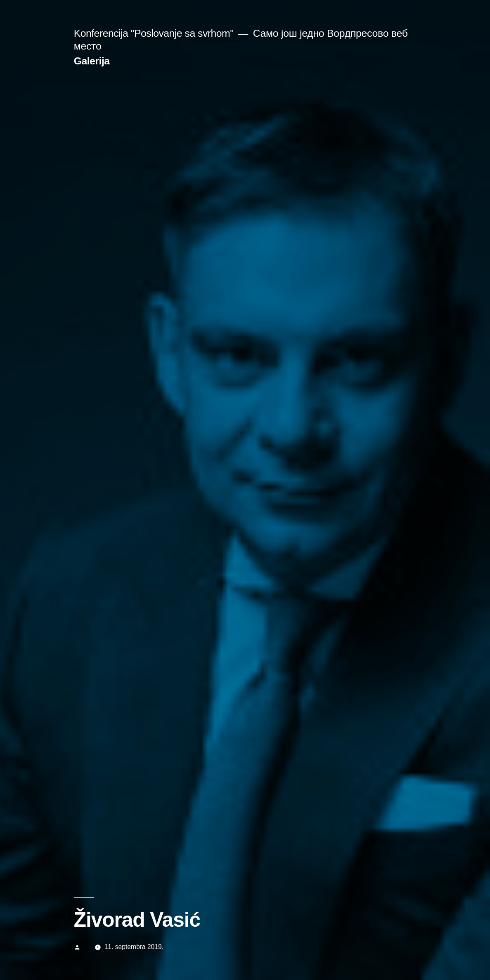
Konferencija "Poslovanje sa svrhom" (154, 33)
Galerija (92, 61)
